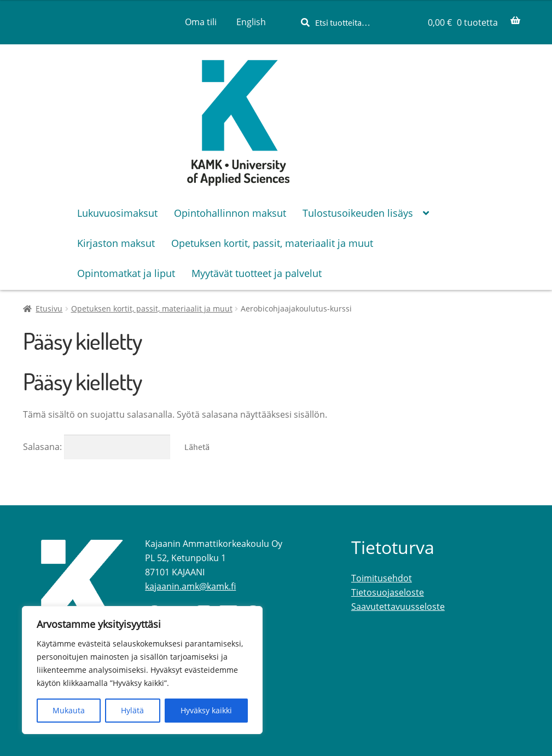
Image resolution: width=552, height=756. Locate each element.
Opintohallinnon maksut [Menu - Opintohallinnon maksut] (230, 213)
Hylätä (132, 710)
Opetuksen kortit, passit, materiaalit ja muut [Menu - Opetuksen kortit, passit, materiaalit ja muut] (272, 243)
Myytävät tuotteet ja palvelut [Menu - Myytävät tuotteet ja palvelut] (257, 273)
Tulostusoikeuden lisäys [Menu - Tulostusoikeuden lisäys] (358, 213)
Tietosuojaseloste (388, 592)
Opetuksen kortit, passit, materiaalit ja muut (152, 308)
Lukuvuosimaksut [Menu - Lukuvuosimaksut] (117, 213)
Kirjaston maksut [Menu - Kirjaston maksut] (116, 243)
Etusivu (49, 308)
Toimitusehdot (382, 578)
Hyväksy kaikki (206, 710)
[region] (142, 670)
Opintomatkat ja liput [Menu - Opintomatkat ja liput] (126, 273)
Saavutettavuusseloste (398, 607)
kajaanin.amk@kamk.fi (190, 586)
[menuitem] (251, 22)
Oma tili (201, 22)
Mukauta (69, 710)
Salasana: (97, 447)
